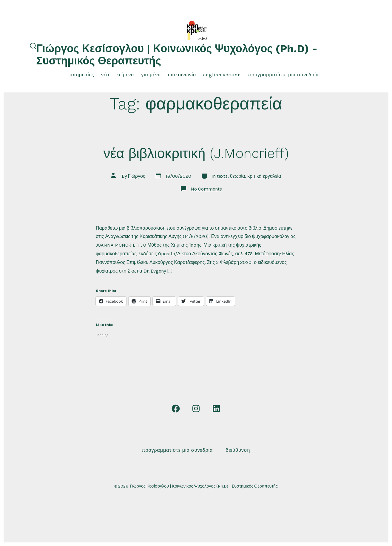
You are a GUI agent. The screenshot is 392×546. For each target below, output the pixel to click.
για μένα (151, 75)
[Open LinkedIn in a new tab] (216, 409)
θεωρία (237, 176)
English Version (222, 75)
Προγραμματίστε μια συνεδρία (283, 75)
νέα (105, 75)
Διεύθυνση (238, 450)
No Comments (206, 189)
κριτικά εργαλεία (264, 176)
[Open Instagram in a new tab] (196, 409)
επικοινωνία (182, 75)
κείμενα (125, 75)
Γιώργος (137, 176)
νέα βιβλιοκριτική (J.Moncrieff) (196, 153)
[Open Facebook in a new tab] (176, 409)
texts (222, 176)
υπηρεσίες (82, 75)
